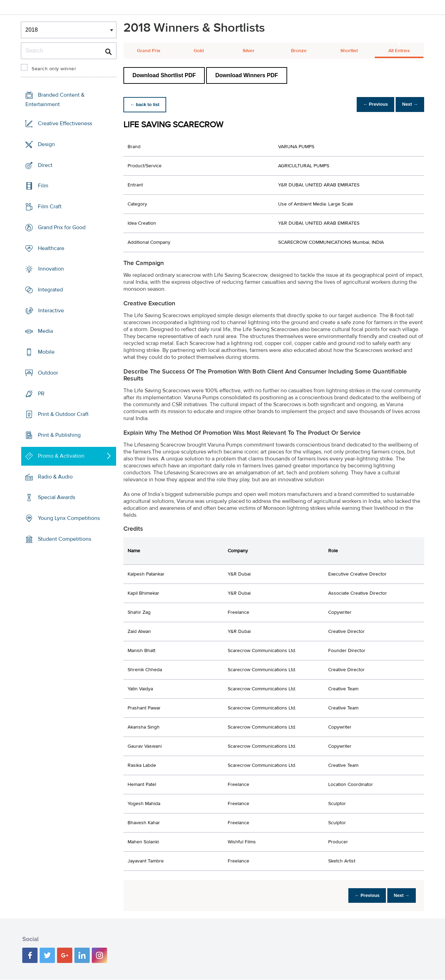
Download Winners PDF (246, 75)
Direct (45, 165)
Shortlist (349, 51)
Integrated (50, 290)
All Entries (399, 51)
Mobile (46, 352)
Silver (249, 51)
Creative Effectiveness (65, 123)
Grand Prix (149, 51)
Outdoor (48, 373)
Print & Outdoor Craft (63, 414)
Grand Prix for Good (62, 227)
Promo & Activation (61, 456)
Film (43, 186)
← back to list (147, 105)
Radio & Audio (55, 476)
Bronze (299, 51)
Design (46, 144)
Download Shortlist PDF (164, 75)
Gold (199, 51)
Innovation (51, 269)
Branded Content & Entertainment (55, 100)
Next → (408, 105)
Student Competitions (64, 539)
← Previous (370, 105)
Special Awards (56, 497)
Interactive (51, 311)
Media (45, 331)
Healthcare (51, 248)
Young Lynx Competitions (69, 518)
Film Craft (50, 207)
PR (41, 394)
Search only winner (54, 69)
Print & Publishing (59, 435)
